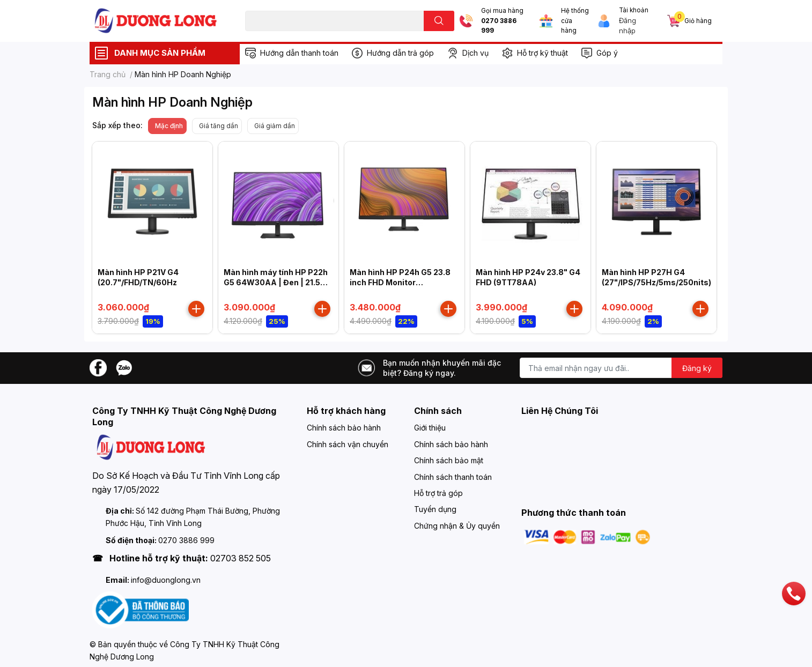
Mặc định (169, 126)
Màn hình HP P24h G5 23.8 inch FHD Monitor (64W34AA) (400, 283)
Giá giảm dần (275, 126)
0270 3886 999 (499, 26)
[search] (439, 21)
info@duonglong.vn (166, 580)
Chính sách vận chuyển (348, 444)
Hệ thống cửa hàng (575, 21)
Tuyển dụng (435, 509)
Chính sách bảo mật (449, 460)
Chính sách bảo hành (344, 428)
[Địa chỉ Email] (621, 368)
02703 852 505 (241, 558)
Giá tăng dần (219, 126)
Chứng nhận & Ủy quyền (457, 526)
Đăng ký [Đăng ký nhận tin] (697, 368)
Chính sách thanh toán (453, 477)
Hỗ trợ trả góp (438, 493)
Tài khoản (634, 10)
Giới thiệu (430, 428)
